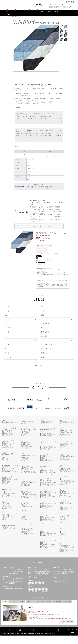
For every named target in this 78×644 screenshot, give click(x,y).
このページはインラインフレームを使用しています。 (39, 516)
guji (55, 7)
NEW (6, 11)
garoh (50, 11)
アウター (56, 8)
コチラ (63, 157)
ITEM (21, 11)
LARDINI (58, 7)
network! (57, 11)
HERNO (67, 7)
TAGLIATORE (63, 7)
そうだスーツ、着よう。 (68, 8)
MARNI (70, 7)
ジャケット (60, 8)
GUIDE (64, 11)
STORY (35, 11)
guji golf (43, 11)
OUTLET (8, 14)
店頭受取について (41, 265)
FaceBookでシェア (42, 258)
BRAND (13, 11)
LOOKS (28, 11)
